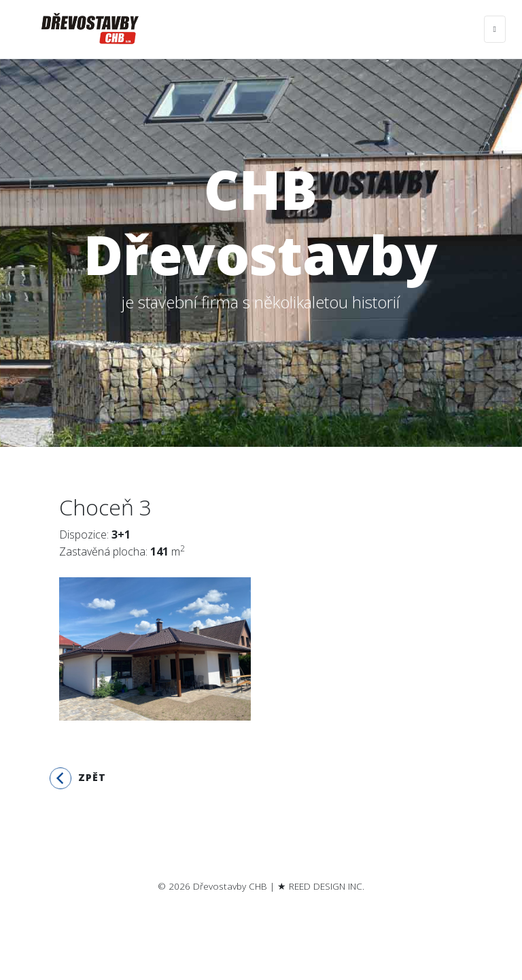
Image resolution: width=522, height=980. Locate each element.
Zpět (78, 778)
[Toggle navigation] (495, 29)
